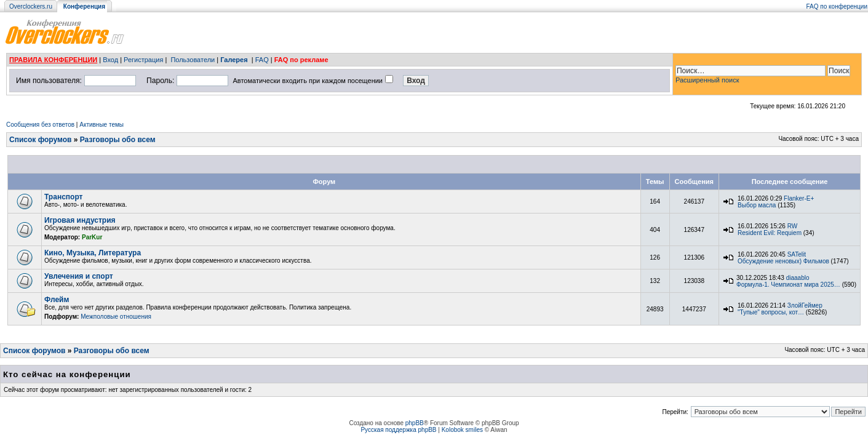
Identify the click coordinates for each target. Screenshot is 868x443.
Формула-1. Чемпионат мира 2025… (788, 285)
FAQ (262, 60)
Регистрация (143, 60)
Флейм (57, 300)
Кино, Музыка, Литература (93, 253)
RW (792, 226)
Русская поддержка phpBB (398, 430)
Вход (110, 60)
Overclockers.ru (31, 6)
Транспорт (63, 197)
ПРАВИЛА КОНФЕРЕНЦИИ (53, 60)
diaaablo (798, 278)
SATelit (797, 254)
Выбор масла (757, 205)
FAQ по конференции (837, 6)
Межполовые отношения (116, 317)
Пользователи (193, 60)
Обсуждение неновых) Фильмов (783, 261)
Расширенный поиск (707, 80)
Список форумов (40, 140)
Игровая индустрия (80, 220)
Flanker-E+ (799, 198)
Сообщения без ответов (40, 125)
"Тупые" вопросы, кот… (771, 312)
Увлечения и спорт (79, 276)
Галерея (234, 60)
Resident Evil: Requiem (770, 233)
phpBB (415, 423)
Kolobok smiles (462, 430)
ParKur (92, 237)
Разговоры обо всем (118, 140)
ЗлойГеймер (805, 305)
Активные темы (102, 125)
